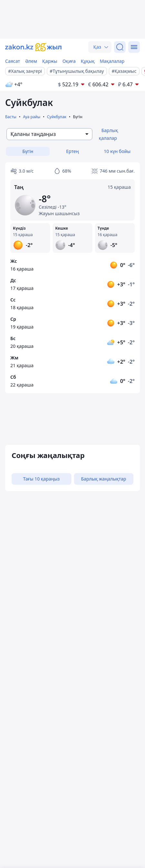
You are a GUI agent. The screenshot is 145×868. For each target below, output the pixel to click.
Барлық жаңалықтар (104, 479)
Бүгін (28, 151)
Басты (11, 117)
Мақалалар (112, 61)
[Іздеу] (120, 47)
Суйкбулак (57, 117)
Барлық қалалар (109, 134)
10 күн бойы (117, 151)
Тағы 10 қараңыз (41, 479)
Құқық (88, 61)
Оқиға (69, 61)
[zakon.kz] (33, 47)
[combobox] (49, 134)
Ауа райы (32, 117)
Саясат (13, 61)
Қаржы (50, 61)
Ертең (72, 151)
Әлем (31, 61)
